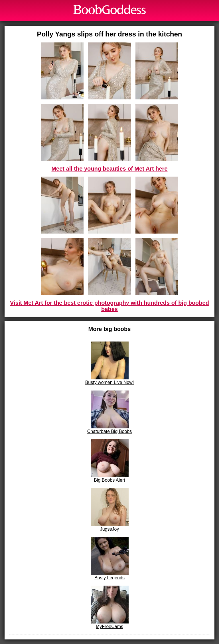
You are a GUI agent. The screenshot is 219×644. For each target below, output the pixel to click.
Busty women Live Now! (110, 363)
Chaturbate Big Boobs (110, 412)
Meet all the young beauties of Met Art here (109, 169)
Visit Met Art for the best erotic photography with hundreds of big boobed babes (109, 306)
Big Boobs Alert (110, 461)
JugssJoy (110, 510)
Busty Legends (110, 559)
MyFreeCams (110, 607)
